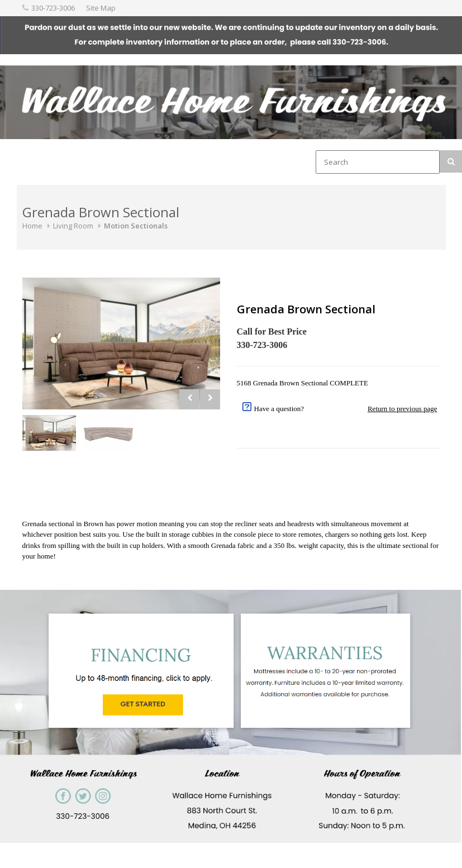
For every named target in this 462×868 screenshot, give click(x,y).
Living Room (73, 226)
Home (32, 226)
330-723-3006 (53, 8)
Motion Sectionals (136, 226)
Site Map (101, 8)
